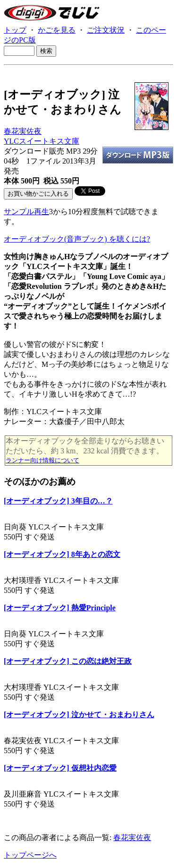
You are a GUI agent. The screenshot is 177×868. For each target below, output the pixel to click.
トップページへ (30, 855)
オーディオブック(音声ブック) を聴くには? (77, 239)
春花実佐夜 (23, 131)
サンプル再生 (26, 212)
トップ (15, 30)
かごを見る (57, 30)
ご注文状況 (106, 30)
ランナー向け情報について (42, 460)
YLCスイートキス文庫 (42, 141)
